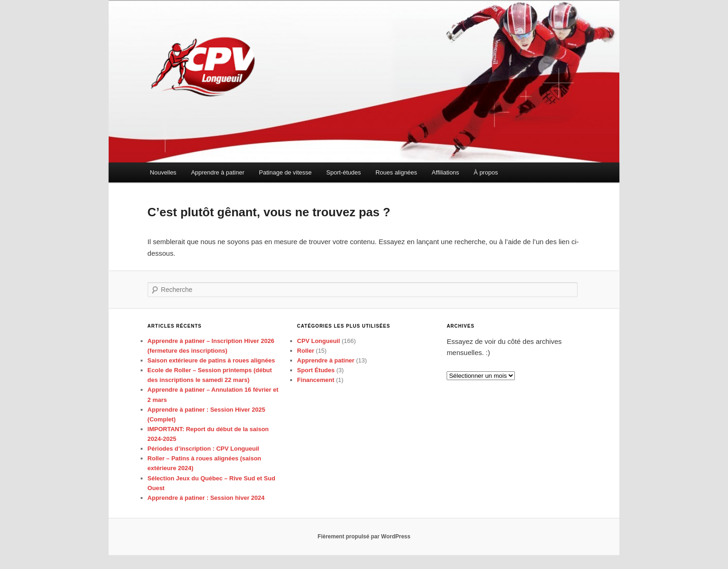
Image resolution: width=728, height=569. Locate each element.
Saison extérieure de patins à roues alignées (211, 360)
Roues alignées (396, 172)
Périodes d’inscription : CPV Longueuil (204, 449)
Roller (306, 351)
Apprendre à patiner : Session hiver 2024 (206, 498)
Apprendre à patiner (218, 172)
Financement (316, 380)
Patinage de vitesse (285, 172)
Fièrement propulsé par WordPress (364, 537)
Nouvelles (163, 172)
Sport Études (316, 370)
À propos (486, 172)
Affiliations (445, 172)
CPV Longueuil (318, 341)
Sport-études (344, 172)
